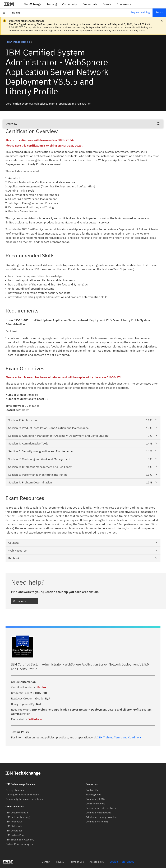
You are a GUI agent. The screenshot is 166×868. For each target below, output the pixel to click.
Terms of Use (77, 862)
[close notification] (162, 21)
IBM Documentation (17, 813)
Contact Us (92, 790)
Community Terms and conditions (24, 799)
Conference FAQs (95, 804)
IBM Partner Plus (15, 835)
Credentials (90, 4)
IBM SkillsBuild (14, 826)
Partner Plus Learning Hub (20, 844)
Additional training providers (102, 817)
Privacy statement (16, 790)
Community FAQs (95, 799)
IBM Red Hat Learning (18, 817)
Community (70, 4)
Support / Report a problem (101, 808)
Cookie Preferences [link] (122, 862)
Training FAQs (93, 795)
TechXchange (33, 4)
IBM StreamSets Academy (20, 840)
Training (52, 4)
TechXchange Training (18, 42)
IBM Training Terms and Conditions (119, 737)
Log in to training (140, 12)
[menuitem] (16, 13)
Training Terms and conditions (22, 795)
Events (107, 4)
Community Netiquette (99, 813)
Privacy (60, 862)
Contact (46, 862)
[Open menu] (4, 13)
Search (159, 12)
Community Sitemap (97, 822)
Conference (124, 4)
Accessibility (97, 862)
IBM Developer (14, 831)
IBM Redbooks (14, 822)
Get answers (24, 601)
